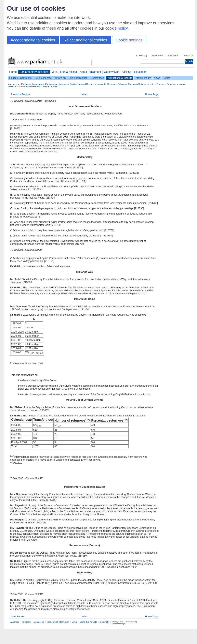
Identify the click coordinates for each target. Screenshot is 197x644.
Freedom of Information (58, 622)
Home (13, 72)
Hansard (101, 84)
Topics (167, 78)
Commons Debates (116, 84)
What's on (60, 78)
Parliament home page (32, 84)
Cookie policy (132, 622)
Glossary (27, 622)
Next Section (18, 616)
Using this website (88, 622)
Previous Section (20, 94)
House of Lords (43, 78)
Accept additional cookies (33, 40)
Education (140, 72)
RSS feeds (173, 55)
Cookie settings (129, 40)
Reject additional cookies (85, 40)
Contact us (188, 55)
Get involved (112, 72)
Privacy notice (118, 622)
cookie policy (117, 28)
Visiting (127, 72)
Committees (97, 78)
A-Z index (15, 622)
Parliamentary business (34, 72)
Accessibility (141, 55)
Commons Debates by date (141, 84)
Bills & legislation (78, 78)
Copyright (105, 622)
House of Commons (20, 78)
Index (85, 94)
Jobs (74, 622)
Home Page (152, 94)
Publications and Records (82, 84)
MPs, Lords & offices (64, 72)
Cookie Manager (119, 624)
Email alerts (158, 55)
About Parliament (90, 72)
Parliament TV (143, 78)
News (157, 78)
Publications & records (119, 78)
